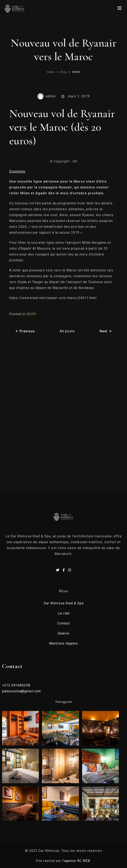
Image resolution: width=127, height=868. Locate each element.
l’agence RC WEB (77, 861)
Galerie (63, 633)
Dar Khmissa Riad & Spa (64, 603)
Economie (17, 171)
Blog (64, 72)
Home (51, 72)
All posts (67, 331)
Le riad (64, 613)
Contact (63, 623)
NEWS (76, 72)
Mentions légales (63, 643)
